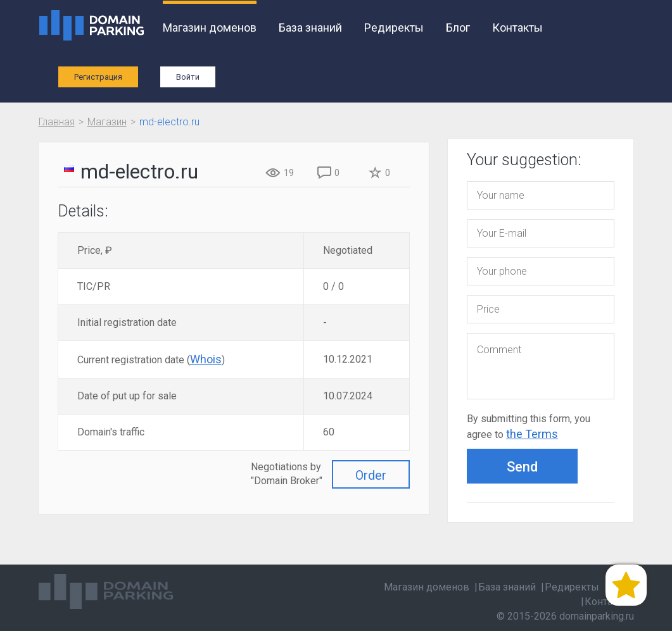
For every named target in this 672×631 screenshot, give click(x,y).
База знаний (310, 28)
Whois (206, 359)
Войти (188, 77)
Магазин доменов (210, 28)
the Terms (532, 434)
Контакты (517, 28)
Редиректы (394, 28)
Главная (57, 122)
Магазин (107, 122)
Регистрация (98, 77)
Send (522, 467)
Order (371, 475)
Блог (458, 28)
